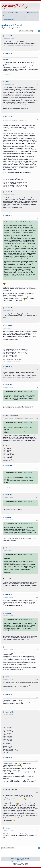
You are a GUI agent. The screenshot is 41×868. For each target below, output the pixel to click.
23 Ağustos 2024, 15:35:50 (9, 56)
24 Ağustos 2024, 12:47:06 (9, 119)
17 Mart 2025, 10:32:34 (8, 760)
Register (16, 104)
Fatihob (7, 828)
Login (22, 104)
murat (7, 416)
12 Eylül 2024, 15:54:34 (8, 328)
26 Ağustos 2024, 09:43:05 (9, 218)
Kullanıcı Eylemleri (26, 31)
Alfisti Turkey (20, 860)
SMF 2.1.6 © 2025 (16, 862)
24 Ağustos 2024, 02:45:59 (9, 84)
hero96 (7, 82)
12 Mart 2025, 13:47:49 (8, 616)
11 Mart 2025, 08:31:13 (8, 497)
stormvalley (9, 54)
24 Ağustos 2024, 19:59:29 (9, 194)
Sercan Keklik (9, 712)
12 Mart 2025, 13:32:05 (8, 597)
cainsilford (8, 36)
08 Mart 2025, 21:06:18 (8, 387)
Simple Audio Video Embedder (20, 863)
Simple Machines (26, 862)
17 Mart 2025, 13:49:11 (8, 792)
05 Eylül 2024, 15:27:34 (8, 311)
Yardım (12, 858)
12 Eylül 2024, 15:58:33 (8, 369)
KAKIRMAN (8, 326)
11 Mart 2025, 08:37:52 (8, 520)
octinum (7, 789)
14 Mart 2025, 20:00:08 (8, 715)
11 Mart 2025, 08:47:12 (8, 550)
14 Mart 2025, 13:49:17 (8, 697)
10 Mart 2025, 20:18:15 (8, 468)
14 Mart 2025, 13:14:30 (8, 679)
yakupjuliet (8, 385)
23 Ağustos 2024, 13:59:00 (9, 38)
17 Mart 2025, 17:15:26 (8, 831)
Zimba (7, 677)
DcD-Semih (8, 116)
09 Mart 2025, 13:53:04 (8, 418)
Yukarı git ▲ (28, 858)
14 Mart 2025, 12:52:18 (8, 650)
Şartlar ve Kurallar (19, 858)
